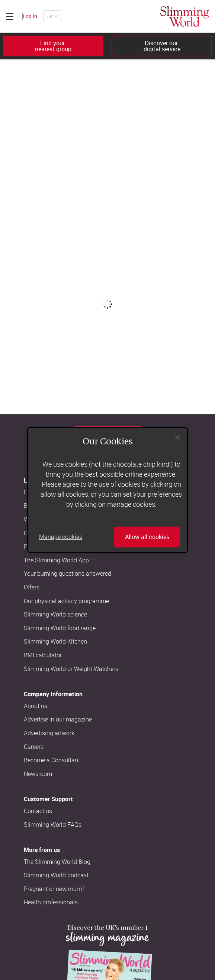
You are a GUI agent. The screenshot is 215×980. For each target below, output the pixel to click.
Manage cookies (61, 537)
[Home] (185, 16)
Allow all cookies (147, 537)
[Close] (177, 438)
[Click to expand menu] (10, 16)
